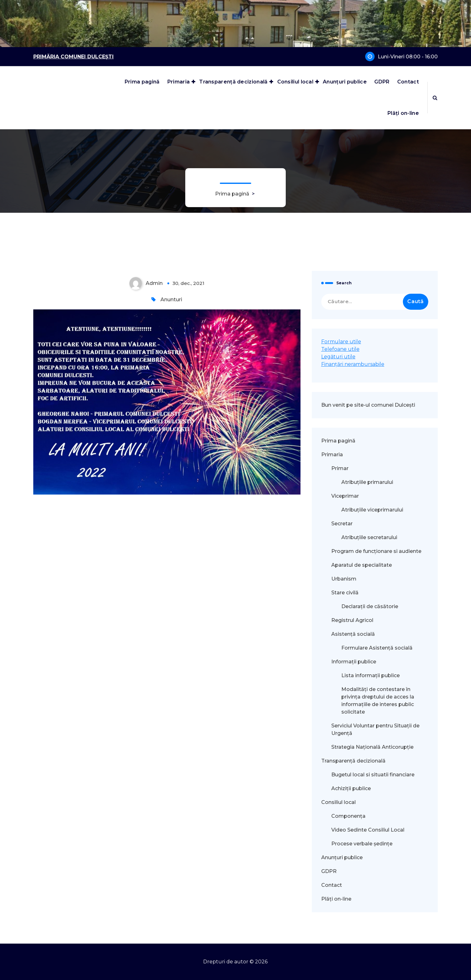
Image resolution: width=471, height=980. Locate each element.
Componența (348, 816)
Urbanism (344, 579)
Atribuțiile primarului (367, 482)
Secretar (342, 524)
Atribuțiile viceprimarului (372, 510)
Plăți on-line (403, 113)
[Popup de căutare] (435, 98)
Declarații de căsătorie (370, 606)
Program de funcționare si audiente (376, 551)
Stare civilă (345, 593)
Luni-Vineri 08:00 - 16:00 (408, 57)
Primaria (179, 82)
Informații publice (354, 662)
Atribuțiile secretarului (369, 537)
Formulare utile (341, 342)
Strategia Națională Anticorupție (372, 747)
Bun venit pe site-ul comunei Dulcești (368, 405)
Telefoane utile (340, 349)
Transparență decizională (233, 82)
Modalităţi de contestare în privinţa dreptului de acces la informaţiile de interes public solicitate (378, 701)
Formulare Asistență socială (377, 648)
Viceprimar (345, 496)
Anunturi (171, 300)
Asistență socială (353, 634)
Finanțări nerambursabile (353, 364)
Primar (340, 468)
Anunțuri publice (345, 82)
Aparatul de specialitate (362, 565)
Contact (408, 82)
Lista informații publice (371, 675)
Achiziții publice (351, 788)
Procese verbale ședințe (362, 844)
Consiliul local (295, 82)
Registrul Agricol (353, 620)
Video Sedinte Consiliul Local (368, 830)
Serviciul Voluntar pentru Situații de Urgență (375, 729)
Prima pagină (142, 82)
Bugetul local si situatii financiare (373, 775)
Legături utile (338, 357)
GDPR (382, 82)
